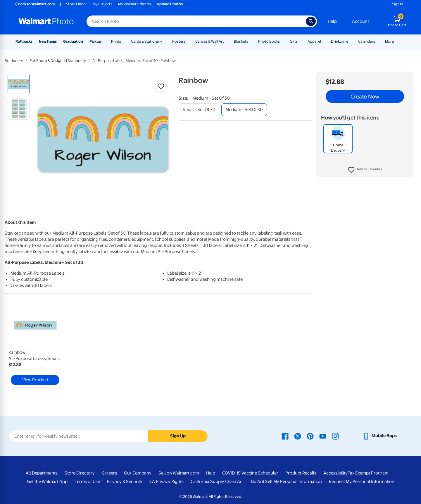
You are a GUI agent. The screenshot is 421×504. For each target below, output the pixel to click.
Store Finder (76, 4)
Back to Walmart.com (34, 4)
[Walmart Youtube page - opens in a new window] (323, 436)
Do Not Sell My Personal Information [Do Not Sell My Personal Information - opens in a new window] (286, 482)
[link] (35, 345)
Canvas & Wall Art (210, 41)
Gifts (294, 41)
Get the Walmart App (47, 482)
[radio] (19, 84)
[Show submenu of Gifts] (300, 41)
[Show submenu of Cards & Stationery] (165, 41)
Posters (179, 41)
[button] (365, 170)
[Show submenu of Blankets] (251, 41)
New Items (48, 41)
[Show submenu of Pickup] (104, 41)
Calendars (367, 41)
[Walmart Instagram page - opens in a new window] (335, 436)
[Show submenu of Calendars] (378, 41)
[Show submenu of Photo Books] (282, 41)
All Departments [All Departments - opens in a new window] (42, 473)
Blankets (241, 41)
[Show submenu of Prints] (124, 41)
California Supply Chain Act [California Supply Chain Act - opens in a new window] (217, 482)
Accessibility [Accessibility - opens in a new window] (335, 473)
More (389, 41)
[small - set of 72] (199, 110)
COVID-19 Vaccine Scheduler (250, 473)
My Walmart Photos (134, 4)
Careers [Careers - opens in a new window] (109, 473)
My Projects (102, 4)
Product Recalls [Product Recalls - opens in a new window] (301, 473)
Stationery (14, 61)
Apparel (314, 41)
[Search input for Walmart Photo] (196, 21)
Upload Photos (170, 4)
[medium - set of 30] (244, 110)
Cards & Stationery (147, 41)
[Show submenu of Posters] (188, 41)
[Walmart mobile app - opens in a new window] (380, 436)
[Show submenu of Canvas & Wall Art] (227, 41)
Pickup (95, 41)
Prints (116, 41)
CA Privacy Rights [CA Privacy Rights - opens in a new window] (166, 482)
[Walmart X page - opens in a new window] (298, 436)
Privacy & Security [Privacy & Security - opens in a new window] (125, 482)
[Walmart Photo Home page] (46, 21)
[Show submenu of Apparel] (324, 41)
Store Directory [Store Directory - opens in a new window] (80, 473)
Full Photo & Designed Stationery (58, 61)
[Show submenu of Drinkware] (351, 41)
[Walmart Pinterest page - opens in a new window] (310, 436)
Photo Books (269, 41)
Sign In (397, 4)
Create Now (365, 96)
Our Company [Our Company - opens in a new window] (138, 473)
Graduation (73, 41)
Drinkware (340, 41)
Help (332, 21)
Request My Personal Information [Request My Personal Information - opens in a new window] (362, 482)
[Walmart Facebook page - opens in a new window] (285, 436)
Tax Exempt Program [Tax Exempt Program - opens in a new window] (368, 473)
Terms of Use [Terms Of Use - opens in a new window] (87, 482)
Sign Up (178, 436)
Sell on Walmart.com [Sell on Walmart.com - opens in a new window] (179, 473)
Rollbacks (24, 41)
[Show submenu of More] (396, 41)
